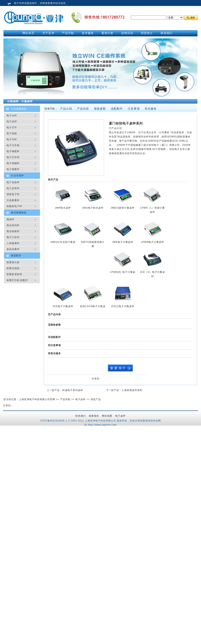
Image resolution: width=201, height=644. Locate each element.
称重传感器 (13, 268)
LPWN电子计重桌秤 (153, 242)
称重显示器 (13, 262)
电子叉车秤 (13, 157)
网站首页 (28, 33)
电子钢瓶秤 (13, 151)
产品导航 (65, 399)
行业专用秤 (17, 176)
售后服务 (151, 109)
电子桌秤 (12, 122)
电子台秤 (12, 116)
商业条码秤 (13, 225)
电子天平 (12, 127)
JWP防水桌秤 (63, 208)
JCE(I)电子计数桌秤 (123, 306)
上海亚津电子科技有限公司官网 (37, 399)
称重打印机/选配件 (17, 280)
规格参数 (100, 109)
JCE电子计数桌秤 (63, 306)
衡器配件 (16, 256)
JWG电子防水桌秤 (93, 208)
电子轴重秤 (13, 169)
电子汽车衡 (13, 145)
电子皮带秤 (13, 188)
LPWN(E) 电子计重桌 (123, 272)
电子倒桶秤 (13, 163)
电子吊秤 (12, 139)
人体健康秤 (13, 243)
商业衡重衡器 (19, 213)
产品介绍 (66, 109)
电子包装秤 (13, 182)
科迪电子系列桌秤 (73, 390)
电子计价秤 (13, 237)
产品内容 (83, 109)
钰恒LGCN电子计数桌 (93, 306)
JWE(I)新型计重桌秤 (123, 208)
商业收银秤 (13, 231)
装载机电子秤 (14, 206)
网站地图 (107, 416)
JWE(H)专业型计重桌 (63, 242)
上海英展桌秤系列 (132, 390)
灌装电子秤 (13, 194)
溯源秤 (10, 219)
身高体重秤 (13, 249)
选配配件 (117, 109)
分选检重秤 (13, 200)
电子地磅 (12, 133)
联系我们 (81, 416)
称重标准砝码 (14, 274)
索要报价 (94, 416)
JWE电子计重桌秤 (123, 242)
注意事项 (134, 109)
